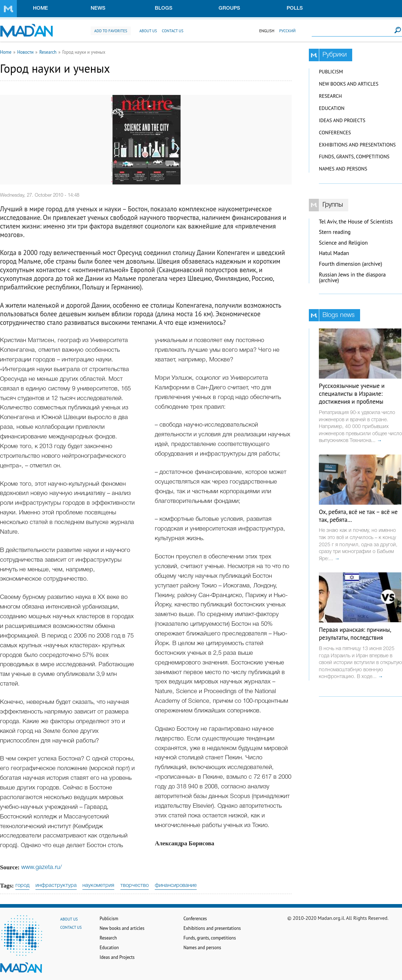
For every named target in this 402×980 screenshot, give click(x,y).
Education (332, 108)
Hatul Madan (334, 253)
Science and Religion (343, 243)
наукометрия (98, 885)
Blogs (164, 8)
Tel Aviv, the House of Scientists (356, 222)
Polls (295, 8)
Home (40, 8)
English (267, 31)
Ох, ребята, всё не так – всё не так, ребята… (358, 516)
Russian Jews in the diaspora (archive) (352, 278)
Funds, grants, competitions (354, 157)
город (22, 885)
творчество (135, 885)
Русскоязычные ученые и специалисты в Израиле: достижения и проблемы (352, 394)
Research (48, 52)
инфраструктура (56, 885)
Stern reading (335, 232)
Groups (229, 8)
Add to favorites (111, 31)
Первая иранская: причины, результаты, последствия (355, 634)
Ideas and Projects (342, 120)
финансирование (176, 885)
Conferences (335, 133)
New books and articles (349, 84)
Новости (25, 52)
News (98, 8)
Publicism (331, 72)
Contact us (173, 31)
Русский (287, 31)
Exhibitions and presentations (357, 145)
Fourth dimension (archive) (351, 264)
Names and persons (343, 169)
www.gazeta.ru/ (42, 867)
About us (148, 31)
